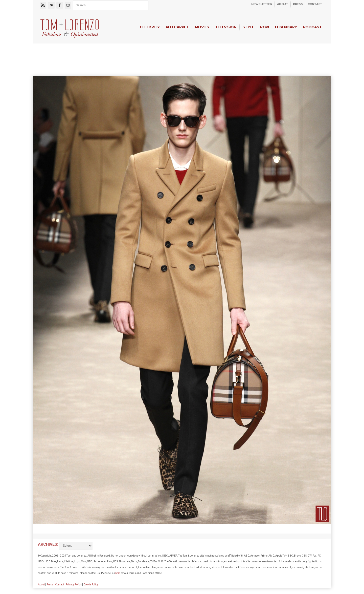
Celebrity (150, 27)
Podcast (312, 27)
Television (226, 27)
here (118, 573)
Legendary (286, 27)
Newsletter (262, 4)
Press (298, 4)
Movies (202, 27)
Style (248, 27)
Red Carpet (177, 27)
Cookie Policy (91, 585)
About (282, 4)
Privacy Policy (74, 585)
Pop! (265, 27)
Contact (315, 4)
